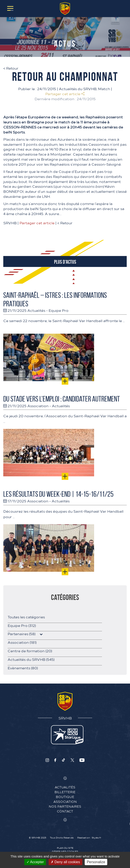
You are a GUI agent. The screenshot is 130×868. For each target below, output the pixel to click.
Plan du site (65, 848)
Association (38, 406)
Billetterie (65, 792)
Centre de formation (30, 651)
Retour (11, 68)
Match (104, 89)
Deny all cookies (65, 862)
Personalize (96, 862)
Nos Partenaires (65, 806)
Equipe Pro (59, 310)
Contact (65, 811)
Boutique (65, 797)
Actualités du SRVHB (78, 89)
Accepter (35, 862)
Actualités (36, 310)
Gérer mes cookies (65, 851)
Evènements (23, 668)
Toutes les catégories (26, 617)
